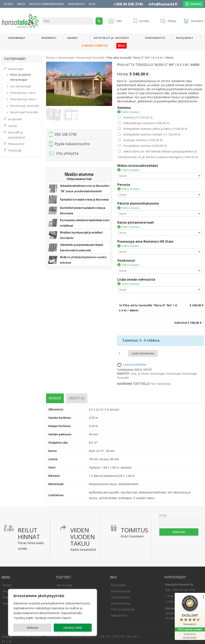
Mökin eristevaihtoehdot (138, 166)
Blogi (6, 588)
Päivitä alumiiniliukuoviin (138, 202)
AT (3, 638)
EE (109, 633)
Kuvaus (55, 395)
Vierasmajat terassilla (90, 58)
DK (102, 633)
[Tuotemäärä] (121, 350)
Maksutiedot (119, 612)
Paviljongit (185, 38)
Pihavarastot (155, 38)
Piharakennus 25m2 (23, 93)
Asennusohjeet (121, 588)
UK (130, 633)
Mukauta (32, 628)
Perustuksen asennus (145, 146)
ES (10, 638)
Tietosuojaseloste (123, 606)
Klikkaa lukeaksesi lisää (79, 179)
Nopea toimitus (95, 46)
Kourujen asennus (143, 140)
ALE (121, 46)
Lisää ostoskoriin (143, 350)
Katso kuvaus (131, 112)
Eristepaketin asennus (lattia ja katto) (155, 129)
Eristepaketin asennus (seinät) (152, 134)
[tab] (55, 395)
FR (116, 633)
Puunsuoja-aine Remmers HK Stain (145, 239)
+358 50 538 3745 (128, 4)
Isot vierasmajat (20, 86)
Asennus (124, 108)
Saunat (72, 38)
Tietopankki (118, 582)
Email (163, 512)
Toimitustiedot (120, 594)
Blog (92, 4)
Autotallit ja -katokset (111, 38)
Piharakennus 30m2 (23, 99)
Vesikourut (126, 257)
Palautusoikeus (121, 600)
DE (122, 633)
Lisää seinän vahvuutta (136, 276)
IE (136, 633)
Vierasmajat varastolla (24, 106)
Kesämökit (49, 38)
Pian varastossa (160, 381)
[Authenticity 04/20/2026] (190, 636)
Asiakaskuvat (76, 4)
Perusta (124, 184)
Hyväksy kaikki (73, 628)
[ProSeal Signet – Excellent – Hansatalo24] (190, 611)
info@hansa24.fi (163, 4)
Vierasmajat (17, 38)
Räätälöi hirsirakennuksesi (47, 4)
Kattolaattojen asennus (146, 123)
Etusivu (8, 4)
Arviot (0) (77, 395)
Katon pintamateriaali (136, 221)
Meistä (21, 4)
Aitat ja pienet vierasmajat (148, 371)
